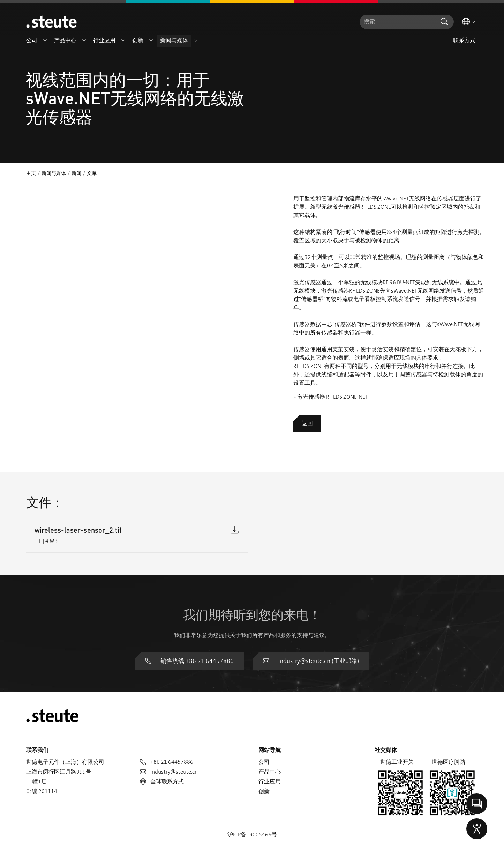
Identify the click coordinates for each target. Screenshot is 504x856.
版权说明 (440, 847)
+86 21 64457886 (167, 743)
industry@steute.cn (169, 753)
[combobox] (397, 22)
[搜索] (397, 22)
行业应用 (270, 763)
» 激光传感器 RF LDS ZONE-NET (331, 397)
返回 (307, 423)
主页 (31, 173)
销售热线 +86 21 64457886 (193, 643)
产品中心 (270, 753)
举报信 (470, 847)
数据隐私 (408, 847)
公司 (264, 743)
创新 (264, 773)
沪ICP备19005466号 (252, 816)
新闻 (76, 173)
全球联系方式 (162, 763)
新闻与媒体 (54, 173)
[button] (45, 40)
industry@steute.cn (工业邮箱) (307, 643)
